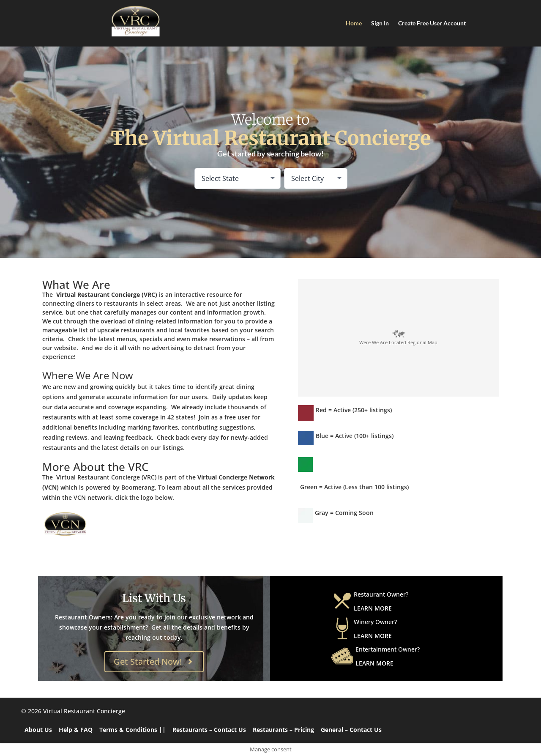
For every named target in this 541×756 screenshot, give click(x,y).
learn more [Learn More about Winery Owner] (373, 636)
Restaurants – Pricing (283, 730)
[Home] (135, 21)
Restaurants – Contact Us (209, 730)
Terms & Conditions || (133, 730)
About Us (38, 730)
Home (354, 23)
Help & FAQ (76, 730)
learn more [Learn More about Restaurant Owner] (373, 608)
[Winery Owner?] (342, 628)
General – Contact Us (351, 730)
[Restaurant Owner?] (342, 601)
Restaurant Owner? (381, 594)
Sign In (380, 23)
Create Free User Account (432, 23)
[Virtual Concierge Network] (106, 525)
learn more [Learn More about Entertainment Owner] (374, 663)
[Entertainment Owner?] (342, 656)
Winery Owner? (375, 622)
